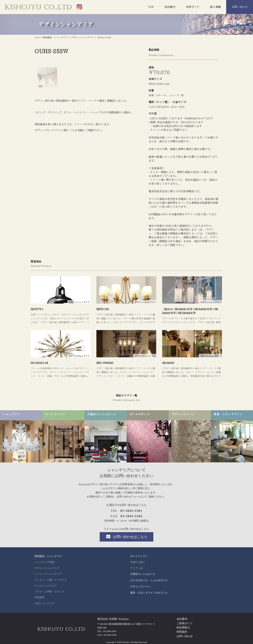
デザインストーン (140, 587)
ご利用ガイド (185, 623)
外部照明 (39, 598)
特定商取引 (183, 628)
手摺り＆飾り (138, 562)
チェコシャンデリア (46, 586)
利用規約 (182, 632)
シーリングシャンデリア (48, 574)
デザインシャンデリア (47, 568)
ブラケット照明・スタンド (49, 592)
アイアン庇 (137, 568)
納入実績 (215, 7)
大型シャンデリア (44, 604)
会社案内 (170, 7)
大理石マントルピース (143, 574)
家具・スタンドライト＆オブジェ (149, 593)
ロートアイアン (139, 556)
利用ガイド (193, 7)
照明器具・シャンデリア (48, 556)
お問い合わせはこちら (127, 537)
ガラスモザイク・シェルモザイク (149, 580)
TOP (151, 7)
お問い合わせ (240, 7)
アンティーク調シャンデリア (51, 580)
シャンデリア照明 (44, 562)
